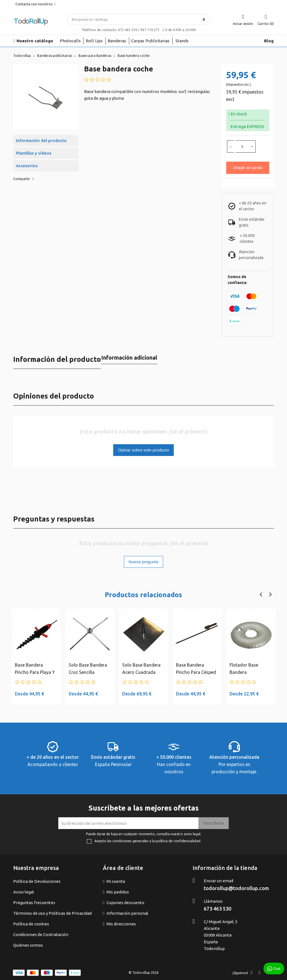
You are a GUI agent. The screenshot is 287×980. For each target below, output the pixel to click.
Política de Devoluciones (37, 881)
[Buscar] (139, 19)
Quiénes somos (28, 945)
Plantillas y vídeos (34, 153)
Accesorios (27, 166)
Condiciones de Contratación (41, 934)
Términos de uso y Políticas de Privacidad (52, 913)
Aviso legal (24, 892)
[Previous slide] (261, 595)
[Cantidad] (242, 146)
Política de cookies (31, 924)
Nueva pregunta (144, 562)
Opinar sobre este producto (143, 450)
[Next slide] (270, 595)
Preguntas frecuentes (34, 903)
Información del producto (41, 140)
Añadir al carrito (248, 168)
